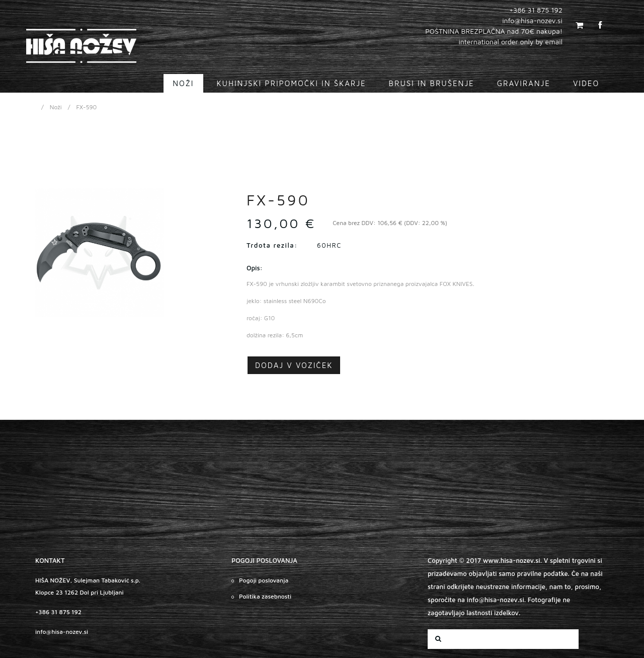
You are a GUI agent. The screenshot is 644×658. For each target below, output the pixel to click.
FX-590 (87, 107)
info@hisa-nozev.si (62, 632)
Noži (56, 107)
